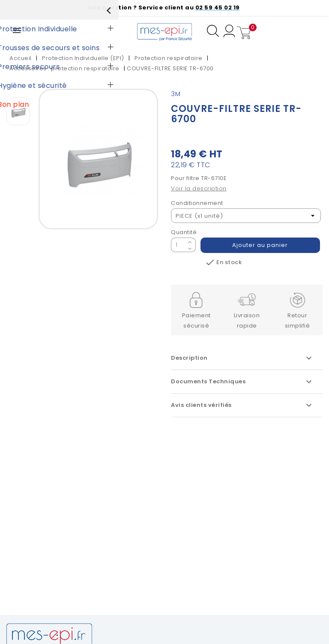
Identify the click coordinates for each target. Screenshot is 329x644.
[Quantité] (178, 245)
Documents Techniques (242, 382)
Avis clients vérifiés (242, 405)
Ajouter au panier (260, 245)
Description (242, 358)
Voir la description (199, 188)
